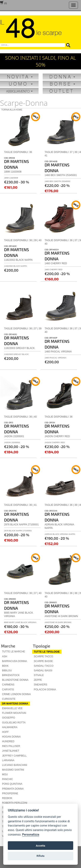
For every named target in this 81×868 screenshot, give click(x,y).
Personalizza (31, 835)
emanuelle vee (12, 708)
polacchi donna (45, 690)
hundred (8, 741)
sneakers (40, 685)
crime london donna (16, 694)
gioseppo (9, 718)
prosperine (10, 793)
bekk (5, 666)
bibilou (7, 671)
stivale (39, 675)
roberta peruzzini (15, 803)
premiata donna (13, 789)
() (3, 3)
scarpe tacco (43, 656)
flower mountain (14, 713)
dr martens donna (15, 704)
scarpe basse (43, 661)
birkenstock (11, 675)
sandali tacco (44, 666)
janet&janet (11, 751)
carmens (8, 685)
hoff (5, 732)
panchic (7, 779)
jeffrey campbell (14, 756)
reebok (7, 798)
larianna (8, 760)
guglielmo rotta (14, 723)
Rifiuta (40, 856)
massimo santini (13, 770)
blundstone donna (15, 680)
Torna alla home (12, 110)
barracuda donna (14, 661)
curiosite (9, 699)
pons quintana (12, 784)
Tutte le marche (14, 652)
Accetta (40, 846)
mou (5, 774)
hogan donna (11, 737)
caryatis (8, 690)
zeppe (38, 680)
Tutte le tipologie (47, 652)
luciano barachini (15, 765)
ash (5, 656)
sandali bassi (43, 671)
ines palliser (11, 746)
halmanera (10, 727)
